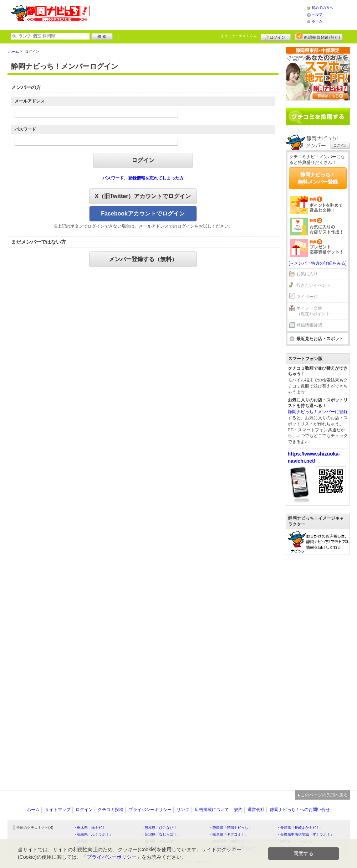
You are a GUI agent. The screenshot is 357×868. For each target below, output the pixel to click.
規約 (238, 810)
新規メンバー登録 (319, 36)
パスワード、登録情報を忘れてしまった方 (143, 178)
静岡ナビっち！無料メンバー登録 (318, 178)
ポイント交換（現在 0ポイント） (315, 311)
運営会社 (256, 810)
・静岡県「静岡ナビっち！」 (232, 828)
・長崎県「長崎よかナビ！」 (300, 828)
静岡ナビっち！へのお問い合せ (300, 810)
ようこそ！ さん (239, 36)
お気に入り (307, 274)
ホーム (317, 21)
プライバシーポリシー (150, 810)
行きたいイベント (313, 285)
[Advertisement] (198, 14)
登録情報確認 (309, 325)
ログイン (276, 36)
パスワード (25, 129)
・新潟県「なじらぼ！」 (161, 834)
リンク (183, 810)
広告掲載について (212, 810)
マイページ (307, 297)
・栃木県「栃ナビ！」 (91, 828)
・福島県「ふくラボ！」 (93, 834)
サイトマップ (58, 810)
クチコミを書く (318, 116)
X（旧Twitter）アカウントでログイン (143, 196)
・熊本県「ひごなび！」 (161, 828)
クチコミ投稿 (111, 810)
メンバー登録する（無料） (143, 259)
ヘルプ (317, 14)
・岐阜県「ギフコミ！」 (229, 834)
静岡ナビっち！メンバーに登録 (318, 412)
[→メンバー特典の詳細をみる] (318, 263)
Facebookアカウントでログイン (143, 214)
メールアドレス (30, 101)
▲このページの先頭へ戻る (322, 795)
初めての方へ (322, 8)
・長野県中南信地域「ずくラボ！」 (305, 834)
